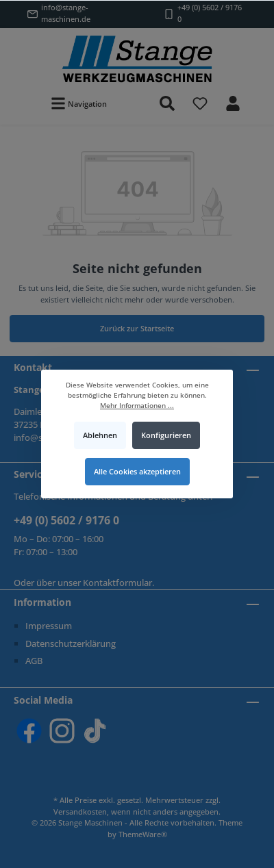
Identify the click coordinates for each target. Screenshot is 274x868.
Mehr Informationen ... (137, 406)
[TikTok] (95, 731)
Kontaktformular (117, 583)
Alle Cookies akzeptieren (137, 471)
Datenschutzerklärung (71, 643)
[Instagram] (62, 731)
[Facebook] (29, 731)
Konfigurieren (166, 435)
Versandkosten (80, 812)
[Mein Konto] (233, 104)
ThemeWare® (143, 834)
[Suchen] (167, 104)
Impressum (49, 626)
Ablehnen (100, 435)
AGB (34, 661)
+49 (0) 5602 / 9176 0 (66, 520)
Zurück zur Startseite (137, 328)
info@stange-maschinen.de (66, 13)
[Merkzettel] (200, 104)
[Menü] (79, 104)
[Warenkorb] (258, 96)
